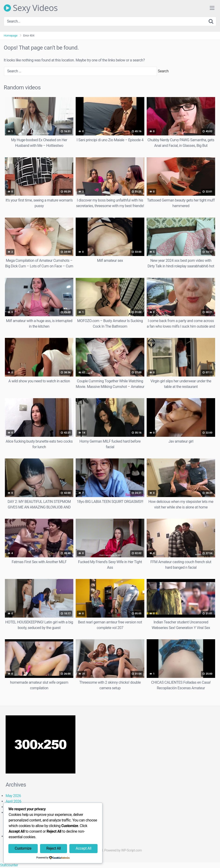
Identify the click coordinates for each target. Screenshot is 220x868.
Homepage (11, 35)
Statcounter (9, 865)
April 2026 (14, 801)
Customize (23, 848)
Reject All (53, 848)
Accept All (83, 848)
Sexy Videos (31, 8)
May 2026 (13, 796)
